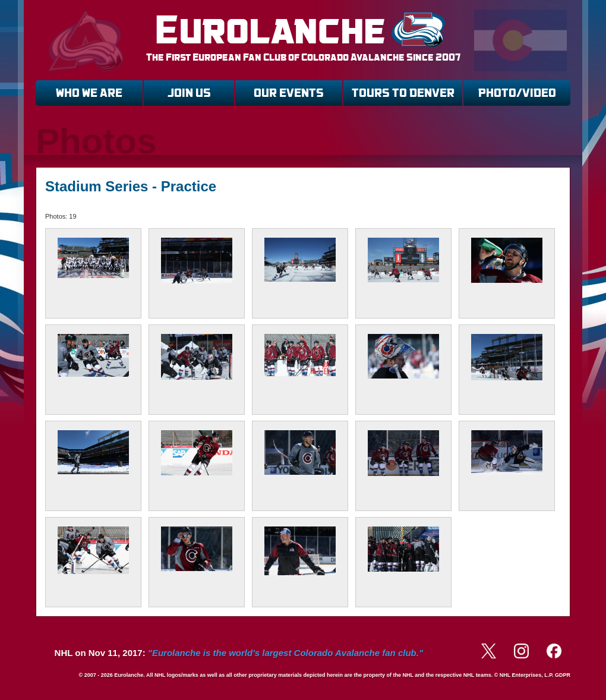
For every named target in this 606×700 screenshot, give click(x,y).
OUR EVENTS (289, 93)
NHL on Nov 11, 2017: (239, 653)
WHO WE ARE (89, 93)
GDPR (563, 675)
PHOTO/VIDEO (517, 93)
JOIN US (189, 93)
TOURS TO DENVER (403, 93)
